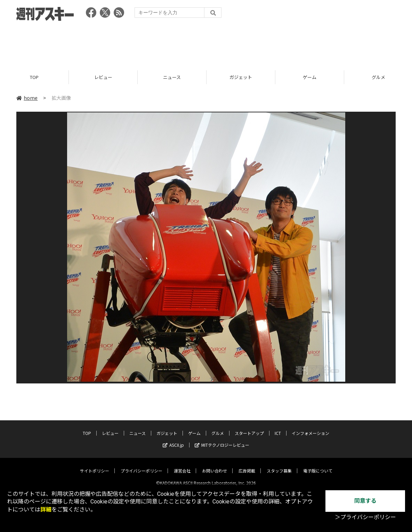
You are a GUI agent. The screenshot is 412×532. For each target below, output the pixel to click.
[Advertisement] (206, 43)
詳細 (46, 510)
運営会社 (182, 465)
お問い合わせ (215, 465)
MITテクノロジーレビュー (222, 439)
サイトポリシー (95, 465)
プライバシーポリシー (142, 465)
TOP (34, 77)
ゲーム (310, 77)
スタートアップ (249, 427)
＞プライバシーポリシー (365, 517)
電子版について (318, 465)
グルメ (218, 427)
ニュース (172, 77)
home (27, 98)
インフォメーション (310, 427)
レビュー (103, 77)
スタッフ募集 (279, 465)
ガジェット (241, 77)
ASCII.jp (173, 439)
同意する (365, 501)
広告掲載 (247, 465)
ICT (278, 427)
